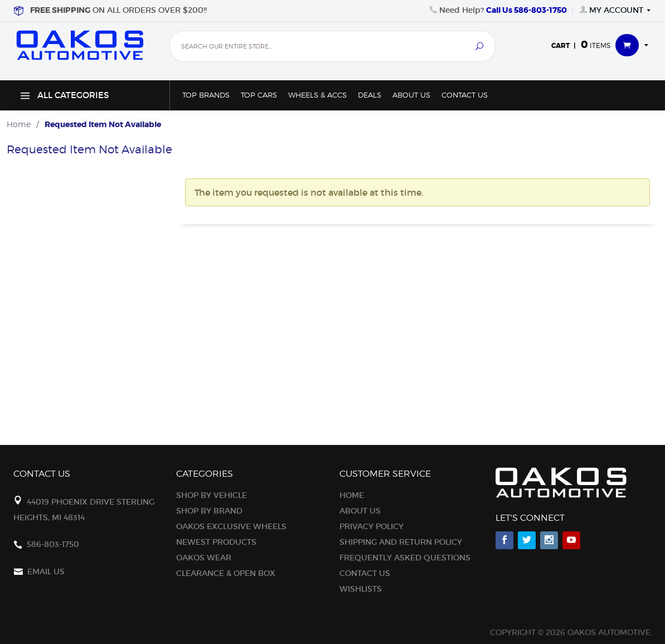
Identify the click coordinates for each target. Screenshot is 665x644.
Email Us (46, 572)
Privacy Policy (372, 526)
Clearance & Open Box (226, 573)
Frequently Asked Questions (405, 558)
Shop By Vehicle (212, 495)
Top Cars (259, 95)
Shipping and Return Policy (401, 542)
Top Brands (206, 95)
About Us (411, 95)
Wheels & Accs (317, 95)
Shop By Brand (209, 511)
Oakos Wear (204, 558)
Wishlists (361, 589)
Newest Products (216, 542)
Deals (370, 95)
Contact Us (465, 95)
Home (352, 495)
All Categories (63, 98)
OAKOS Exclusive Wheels (231, 526)
